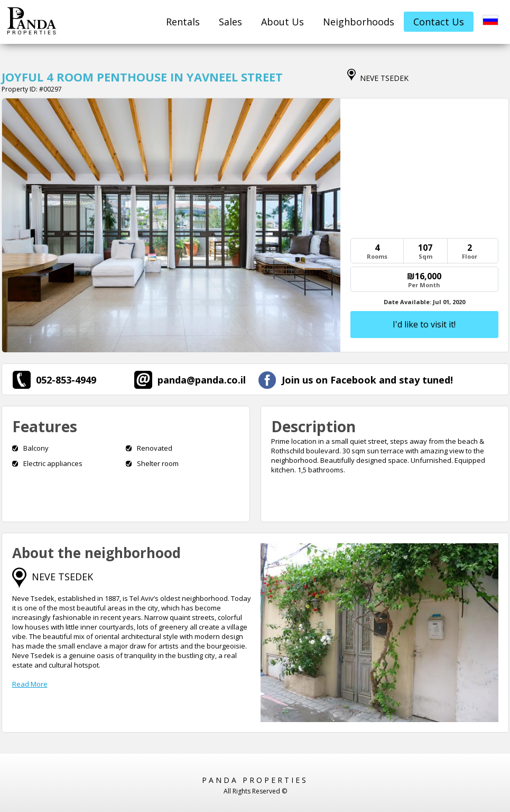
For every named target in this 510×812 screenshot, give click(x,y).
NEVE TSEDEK (62, 577)
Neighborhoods (359, 22)
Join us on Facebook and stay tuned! (356, 380)
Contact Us (439, 22)
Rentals (183, 22)
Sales (230, 22)
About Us (282, 22)
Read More (30, 684)
